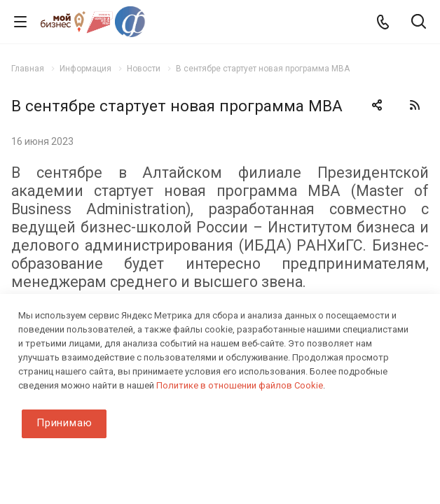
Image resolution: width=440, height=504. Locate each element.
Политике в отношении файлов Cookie (240, 385)
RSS (415, 105)
